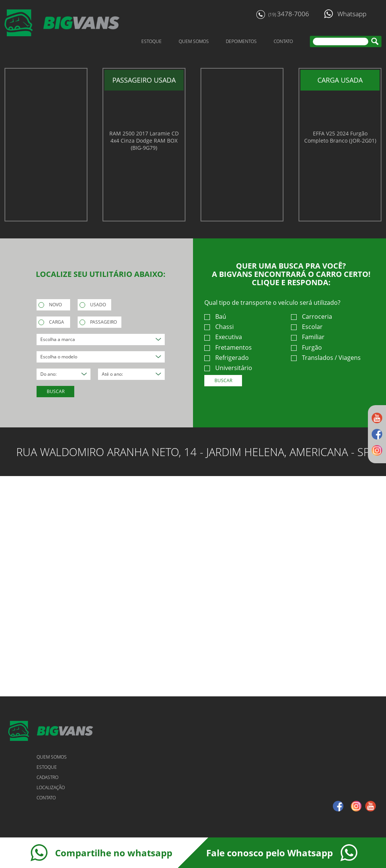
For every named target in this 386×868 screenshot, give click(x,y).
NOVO (50, 305)
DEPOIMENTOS (241, 41)
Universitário (228, 368)
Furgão (306, 348)
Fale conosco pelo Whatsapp (282, 853)
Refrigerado (227, 358)
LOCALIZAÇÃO (51, 787)
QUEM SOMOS (194, 41)
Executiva (223, 337)
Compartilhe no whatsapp (101, 853)
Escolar (307, 327)
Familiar (308, 337)
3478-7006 (283, 14)
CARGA (51, 322)
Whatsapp (345, 14)
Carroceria (312, 317)
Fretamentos (228, 348)
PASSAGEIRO (98, 322)
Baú (215, 317)
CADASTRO (47, 777)
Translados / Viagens (326, 358)
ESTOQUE (152, 41)
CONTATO (283, 41)
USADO (93, 305)
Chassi (219, 327)
